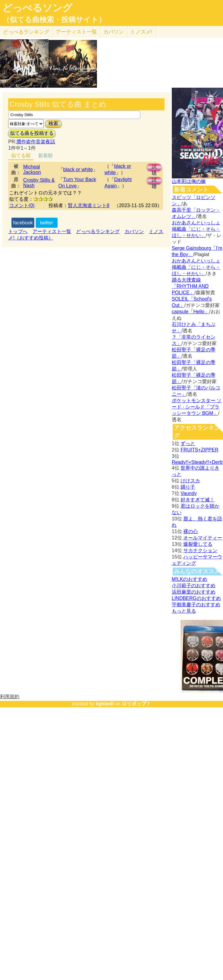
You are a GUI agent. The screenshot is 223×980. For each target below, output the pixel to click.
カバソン (114, 32)
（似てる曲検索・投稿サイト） (54, 20)
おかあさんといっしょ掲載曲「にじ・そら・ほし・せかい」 (196, 229)
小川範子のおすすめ (194, 586)
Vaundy (189, 493)
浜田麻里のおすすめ (194, 592)
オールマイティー (203, 538)
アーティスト (76, 32)
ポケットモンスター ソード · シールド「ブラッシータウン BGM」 (197, 407)
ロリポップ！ (136, 704)
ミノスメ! (141, 32)
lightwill (105, 704)
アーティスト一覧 (52, 231)
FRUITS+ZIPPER (200, 450)
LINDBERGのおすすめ (196, 598)
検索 (53, 124)
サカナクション (200, 550)
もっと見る (184, 611)
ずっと (188, 443)
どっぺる (26, 32)
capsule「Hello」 (191, 312)
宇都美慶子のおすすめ (196, 605)
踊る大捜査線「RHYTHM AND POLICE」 (190, 286)
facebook (23, 223)
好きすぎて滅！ (198, 500)
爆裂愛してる (198, 544)
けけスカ (190, 481)
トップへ (18, 231)
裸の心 (191, 531)
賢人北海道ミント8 (89, 205)
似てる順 (21, 156)
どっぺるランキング (98, 231)
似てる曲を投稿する (32, 133)
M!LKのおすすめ (190, 579)
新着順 (45, 156)
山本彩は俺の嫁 (189, 181)
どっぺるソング (37, 8)
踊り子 (188, 487)
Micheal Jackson (32, 169)
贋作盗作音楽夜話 (36, 142)
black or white (78, 169)
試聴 (154, 168)
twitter (47, 223)
